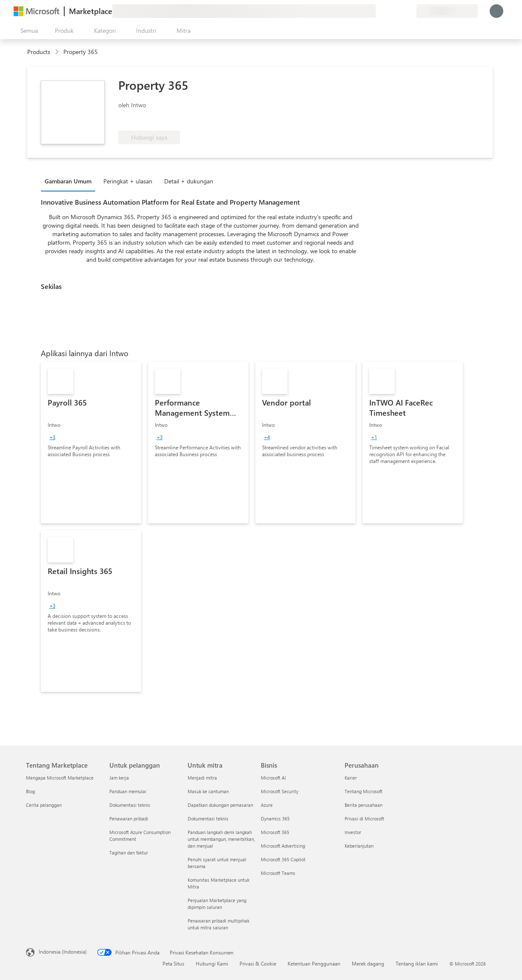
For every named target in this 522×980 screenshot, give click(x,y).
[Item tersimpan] (399, 11)
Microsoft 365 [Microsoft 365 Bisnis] (275, 832)
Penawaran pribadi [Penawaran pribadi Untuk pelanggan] (129, 819)
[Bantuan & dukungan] (389, 11)
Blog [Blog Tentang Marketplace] (30, 791)
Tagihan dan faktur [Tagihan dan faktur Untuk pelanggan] (129, 853)
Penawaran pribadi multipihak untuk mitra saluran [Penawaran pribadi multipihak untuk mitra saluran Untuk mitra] (218, 924)
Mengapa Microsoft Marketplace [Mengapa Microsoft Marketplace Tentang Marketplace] (60, 778)
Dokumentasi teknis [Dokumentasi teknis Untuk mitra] (208, 819)
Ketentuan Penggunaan (314, 963)
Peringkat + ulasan (128, 181)
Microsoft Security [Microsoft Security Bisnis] (280, 791)
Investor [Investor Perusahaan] (353, 832)
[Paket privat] (410, 11)
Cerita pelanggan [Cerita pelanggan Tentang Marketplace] (44, 805)
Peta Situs (173, 963)
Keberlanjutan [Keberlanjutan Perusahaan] (359, 846)
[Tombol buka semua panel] (27, 31)
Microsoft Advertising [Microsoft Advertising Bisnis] (283, 846)
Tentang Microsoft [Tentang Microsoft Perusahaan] (364, 791)
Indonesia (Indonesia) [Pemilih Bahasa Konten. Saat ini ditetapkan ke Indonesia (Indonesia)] (63, 951)
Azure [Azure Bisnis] (267, 805)
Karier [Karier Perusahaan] (351, 778)
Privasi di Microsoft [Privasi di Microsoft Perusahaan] (364, 819)
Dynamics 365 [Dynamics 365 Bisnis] (275, 819)
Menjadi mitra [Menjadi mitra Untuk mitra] (202, 778)
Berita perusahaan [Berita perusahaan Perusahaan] (364, 805)
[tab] (70, 181)
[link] (91, 443)
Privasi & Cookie (258, 963)
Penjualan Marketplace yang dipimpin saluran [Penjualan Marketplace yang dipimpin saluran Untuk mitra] (217, 904)
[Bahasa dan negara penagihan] (447, 11)
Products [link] (39, 52)
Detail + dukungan (189, 181)
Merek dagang (368, 963)
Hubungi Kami (212, 963)
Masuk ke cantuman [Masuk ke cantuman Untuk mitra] (208, 791)
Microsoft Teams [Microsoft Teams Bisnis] (278, 873)
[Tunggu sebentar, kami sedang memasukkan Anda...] (496, 11)
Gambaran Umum (68, 181)
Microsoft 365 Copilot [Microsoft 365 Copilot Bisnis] (283, 859)
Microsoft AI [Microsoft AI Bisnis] (273, 778)
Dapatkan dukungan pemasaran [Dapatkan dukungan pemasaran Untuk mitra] (220, 805)
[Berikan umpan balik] (379, 11)
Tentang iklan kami (417, 963)
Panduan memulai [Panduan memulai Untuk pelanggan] (128, 791)
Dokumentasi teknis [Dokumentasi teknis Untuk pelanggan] (130, 805)
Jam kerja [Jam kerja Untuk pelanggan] (119, 778)
